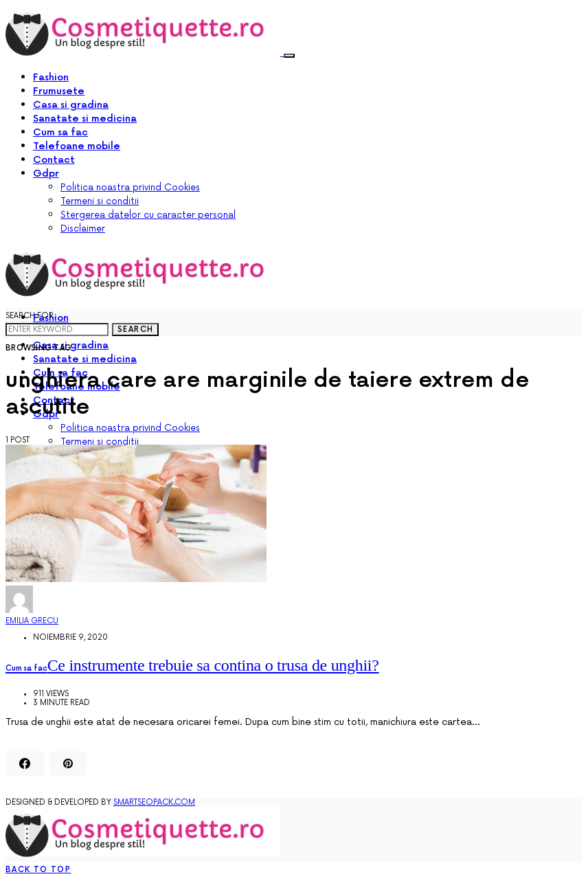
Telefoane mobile (77, 146)
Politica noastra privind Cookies (130, 188)
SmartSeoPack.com (154, 802)
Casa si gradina (71, 105)
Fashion (51, 77)
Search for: (31, 316)
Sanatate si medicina (85, 119)
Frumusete (59, 91)
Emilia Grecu (32, 621)
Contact (54, 160)
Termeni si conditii (100, 201)
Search (135, 330)
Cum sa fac (60, 132)
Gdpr (46, 174)
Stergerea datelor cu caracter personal (148, 215)
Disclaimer (83, 229)
